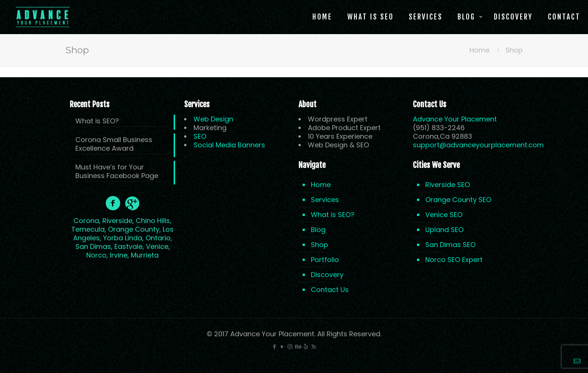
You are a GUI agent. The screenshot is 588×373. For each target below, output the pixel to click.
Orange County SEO (458, 200)
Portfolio (325, 260)
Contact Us (330, 290)
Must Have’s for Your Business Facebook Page (117, 172)
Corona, (87, 221)
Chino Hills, (154, 221)
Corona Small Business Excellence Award (114, 144)
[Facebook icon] (274, 347)
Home (479, 50)
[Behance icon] (298, 347)
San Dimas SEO (450, 245)
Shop (319, 245)
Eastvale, (129, 246)
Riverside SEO (448, 185)
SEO (200, 136)
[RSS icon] (314, 347)
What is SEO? (97, 121)
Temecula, (89, 229)
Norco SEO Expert (454, 260)
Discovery (327, 275)
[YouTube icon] (282, 347)
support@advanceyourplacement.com (478, 145)
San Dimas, (94, 246)
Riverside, (118, 221)
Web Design (213, 119)
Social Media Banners (229, 145)
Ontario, (159, 238)
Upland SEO (444, 230)
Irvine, (119, 255)
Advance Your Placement (455, 119)
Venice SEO (444, 215)
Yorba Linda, (123, 238)
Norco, (97, 255)
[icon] (306, 347)
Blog (318, 230)
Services (325, 200)
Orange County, (134, 229)
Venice (157, 246)
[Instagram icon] (290, 347)
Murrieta (145, 255)
